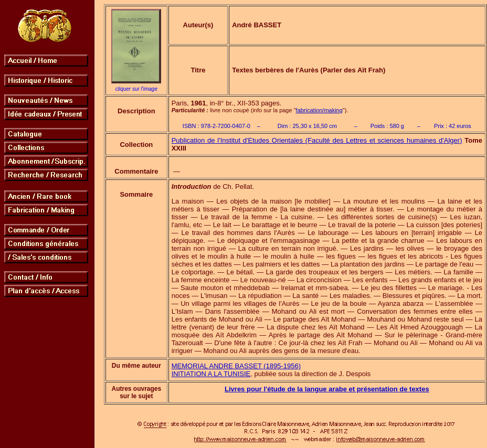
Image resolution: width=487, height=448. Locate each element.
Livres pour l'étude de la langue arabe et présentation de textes (327, 389)
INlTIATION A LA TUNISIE (211, 374)
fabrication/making (319, 110)
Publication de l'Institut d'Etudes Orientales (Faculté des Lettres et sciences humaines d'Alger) (317, 140)
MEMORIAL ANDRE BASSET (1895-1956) (236, 366)
